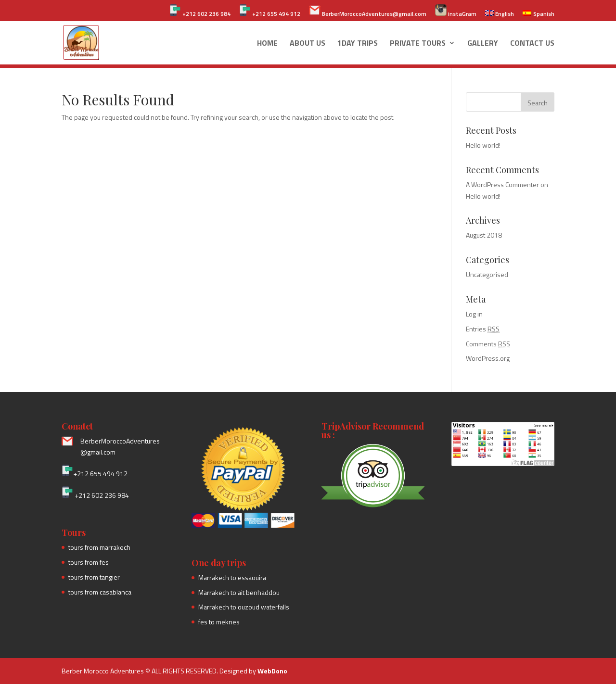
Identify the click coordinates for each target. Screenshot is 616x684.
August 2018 (484, 235)
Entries (483, 329)
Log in (474, 314)
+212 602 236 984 (200, 11)
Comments (488, 344)
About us (308, 44)
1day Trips (358, 44)
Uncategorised (487, 274)
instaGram (456, 11)
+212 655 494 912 (270, 11)
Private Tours (418, 44)
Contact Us (532, 44)
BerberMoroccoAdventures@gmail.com (368, 11)
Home (267, 44)
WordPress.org (488, 358)
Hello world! (483, 145)
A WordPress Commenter (502, 184)
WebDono (272, 671)
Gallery (483, 44)
